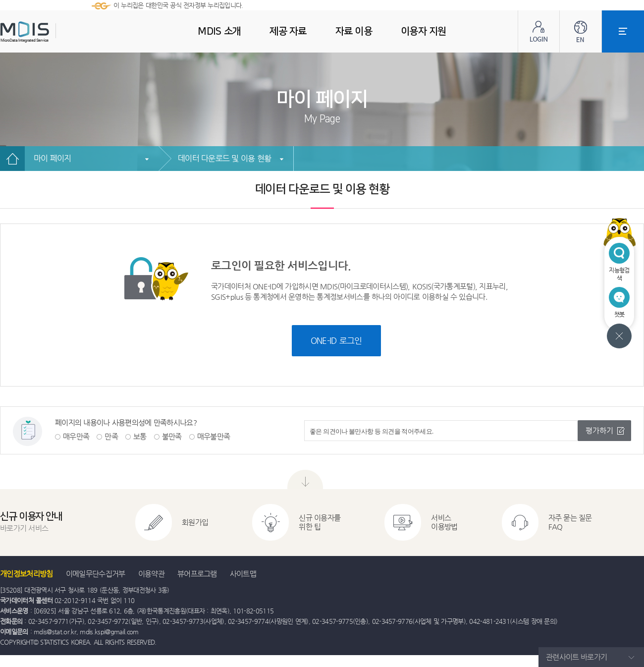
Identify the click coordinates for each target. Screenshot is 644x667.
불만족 (172, 436)
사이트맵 (243, 574)
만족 (111, 436)
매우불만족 (214, 436)
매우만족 (76, 436)
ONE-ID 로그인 (336, 340)
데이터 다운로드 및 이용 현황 (224, 158)
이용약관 (151, 574)
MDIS (50, 32)
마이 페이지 (53, 158)
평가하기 (599, 430)
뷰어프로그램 (197, 574)
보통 (140, 436)
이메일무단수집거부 (96, 574)
